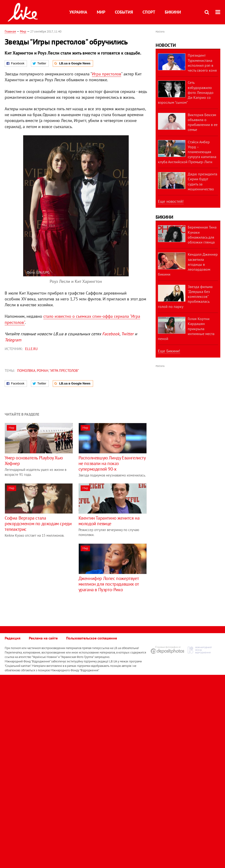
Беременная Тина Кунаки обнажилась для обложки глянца (202, 235)
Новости (166, 45)
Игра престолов (107, 74)
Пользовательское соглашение (92, 638)
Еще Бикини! (169, 351)
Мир (101, 12)
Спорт (149, 12)
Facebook (111, 334)
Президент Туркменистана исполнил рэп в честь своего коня (202, 63)
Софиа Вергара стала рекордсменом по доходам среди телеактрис (38, 524)
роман (43, 371)
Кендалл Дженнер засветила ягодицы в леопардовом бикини (188, 264)
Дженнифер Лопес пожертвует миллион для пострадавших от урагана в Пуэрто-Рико (109, 584)
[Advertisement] (44, 576)
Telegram (13, 340)
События (124, 12)
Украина (78, 12)
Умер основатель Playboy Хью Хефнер (34, 461)
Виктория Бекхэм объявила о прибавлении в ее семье (203, 122)
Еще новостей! (171, 201)
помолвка (26, 371)
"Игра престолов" (64, 371)
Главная (10, 31)
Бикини (173, 12)
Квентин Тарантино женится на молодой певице (109, 521)
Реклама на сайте (43, 638)
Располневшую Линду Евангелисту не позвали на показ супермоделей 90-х (112, 463)
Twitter (127, 334)
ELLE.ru (31, 349)
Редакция (13, 638)
